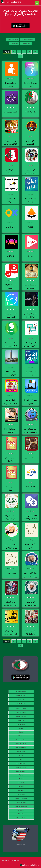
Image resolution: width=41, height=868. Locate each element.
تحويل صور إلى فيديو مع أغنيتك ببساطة (30, 173)
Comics (21, 728)
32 (35, 52)
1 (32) (7, 52)
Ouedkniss (11, 227)
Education (21, 814)
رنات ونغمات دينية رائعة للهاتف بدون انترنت (30, 432)
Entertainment (21, 794)
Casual (21, 732)
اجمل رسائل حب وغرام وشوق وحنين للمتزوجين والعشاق (31, 346)
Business (21, 783)
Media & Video (21, 709)
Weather (21, 736)
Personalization (21, 763)
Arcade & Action (21, 716)
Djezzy (30, 256)
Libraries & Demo (21, 744)
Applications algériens (11, 2)
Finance (21, 787)
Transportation (21, 740)
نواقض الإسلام (10, 573)
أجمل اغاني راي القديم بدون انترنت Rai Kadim (10, 634)
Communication (21, 771)
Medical (21, 779)
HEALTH (21, 720)
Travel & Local (21, 802)
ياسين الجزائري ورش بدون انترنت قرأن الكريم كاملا (10, 548)
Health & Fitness (21, 767)
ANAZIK (10, 256)
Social (21, 755)
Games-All (14, 43)
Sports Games (21, 713)
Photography (21, 724)
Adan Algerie (30, 112)
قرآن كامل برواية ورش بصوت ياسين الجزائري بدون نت (31, 576)
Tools (21, 775)
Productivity (21, 752)
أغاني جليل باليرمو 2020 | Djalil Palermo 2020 (30, 317)
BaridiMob (30, 487)
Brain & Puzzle (21, 748)
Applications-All (13, 39)
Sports (21, 759)
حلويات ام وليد (30, 458)
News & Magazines (21, 806)
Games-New (26, 43)
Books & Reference (21, 798)
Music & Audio (21, 818)
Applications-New (28, 39)
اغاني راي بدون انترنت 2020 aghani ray (30, 375)
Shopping (21, 791)
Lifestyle (21, 810)
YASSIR (31, 227)
